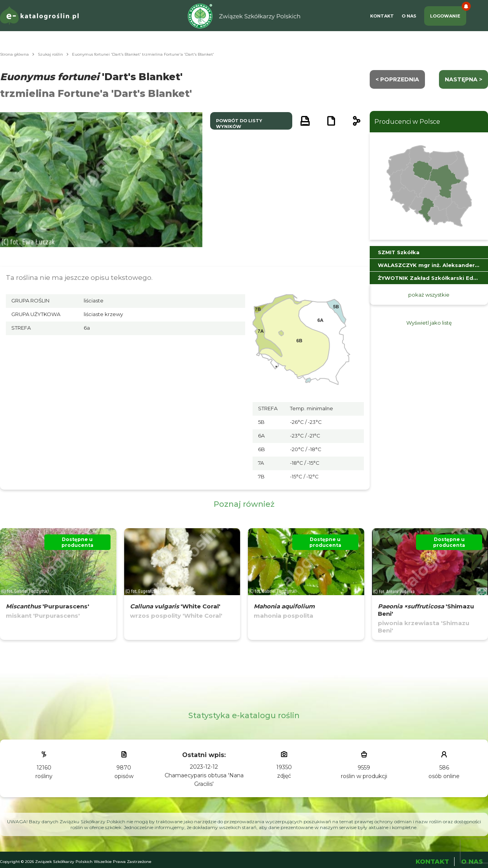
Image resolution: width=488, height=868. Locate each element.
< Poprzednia (397, 79)
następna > (463, 79)
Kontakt (382, 16)
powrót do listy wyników (239, 124)
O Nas (409, 16)
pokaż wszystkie (429, 295)
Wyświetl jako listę (429, 323)
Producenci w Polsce (407, 122)
